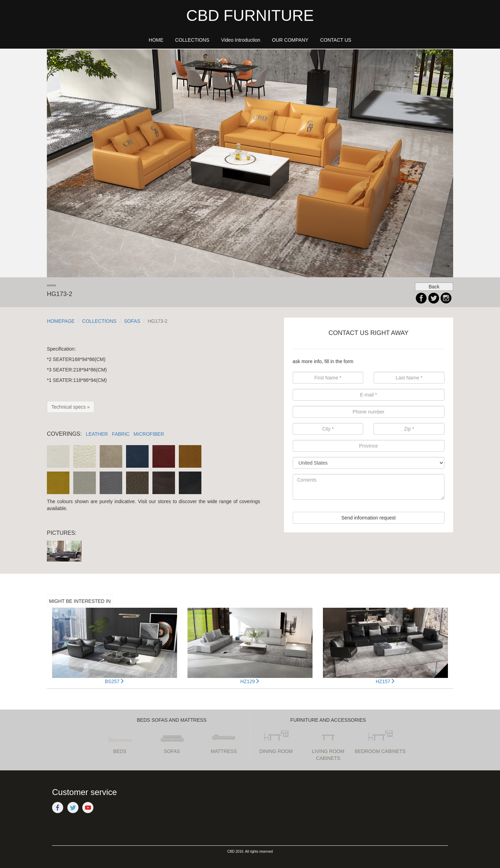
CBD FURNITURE (250, 15)
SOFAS (132, 321)
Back (434, 287)
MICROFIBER (149, 434)
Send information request (368, 518)
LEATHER (97, 434)
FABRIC (121, 434)
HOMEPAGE (61, 321)
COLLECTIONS (99, 321)
